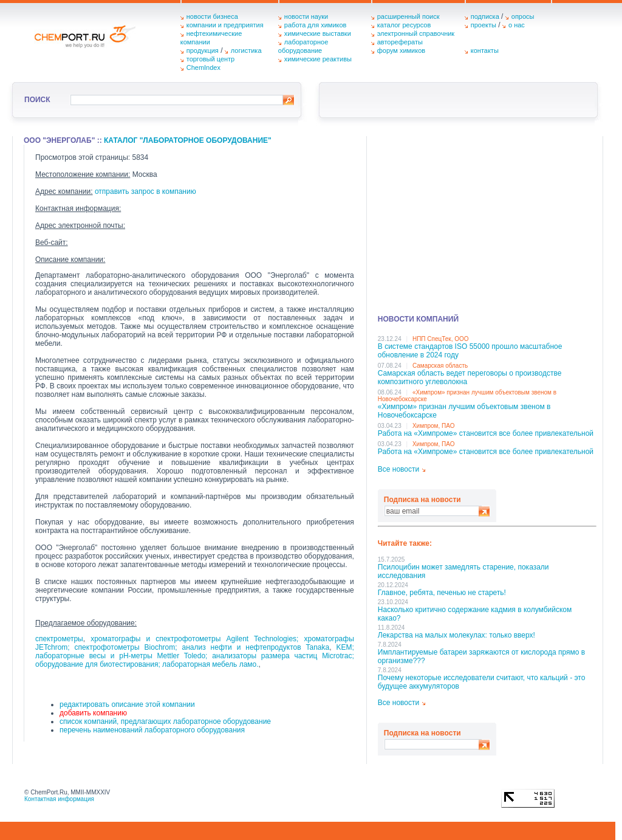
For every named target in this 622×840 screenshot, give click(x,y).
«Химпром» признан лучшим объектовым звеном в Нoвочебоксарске (464, 411)
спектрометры (59, 639)
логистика (246, 50)
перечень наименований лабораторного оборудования (152, 730)
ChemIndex (203, 67)
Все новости (398, 469)
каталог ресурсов (404, 25)
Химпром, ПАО (434, 426)
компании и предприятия (225, 25)
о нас (517, 25)
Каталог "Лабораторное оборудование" (188, 140)
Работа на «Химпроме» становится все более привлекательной (486, 433)
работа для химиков (316, 25)
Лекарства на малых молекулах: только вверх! (456, 635)
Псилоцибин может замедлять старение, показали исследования (463, 571)
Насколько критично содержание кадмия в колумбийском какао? (475, 614)
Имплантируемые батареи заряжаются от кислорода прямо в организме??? (481, 656)
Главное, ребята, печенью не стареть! (442, 593)
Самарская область (440, 366)
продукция (203, 50)
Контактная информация (59, 799)
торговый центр (211, 59)
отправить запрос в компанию (145, 191)
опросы (523, 16)
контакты (485, 50)
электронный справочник (416, 33)
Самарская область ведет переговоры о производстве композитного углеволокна (470, 377)
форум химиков (401, 50)
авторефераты (400, 42)
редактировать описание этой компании (127, 704)
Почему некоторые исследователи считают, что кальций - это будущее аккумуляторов (482, 682)
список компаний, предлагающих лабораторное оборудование (165, 721)
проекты (484, 25)
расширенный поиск (408, 16)
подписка (485, 16)
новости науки (306, 16)
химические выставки (318, 33)
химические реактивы (318, 59)
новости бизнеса (212, 16)
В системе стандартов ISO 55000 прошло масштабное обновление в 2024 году (470, 351)
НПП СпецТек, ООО (441, 339)
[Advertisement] (487, 221)
